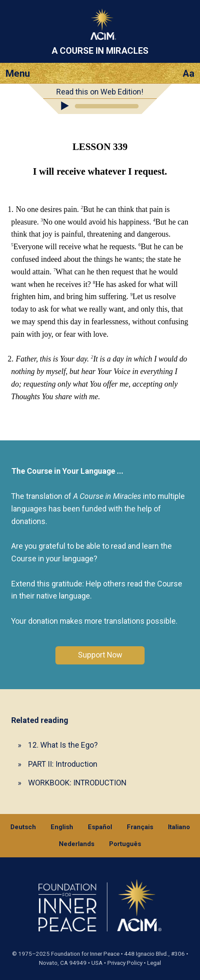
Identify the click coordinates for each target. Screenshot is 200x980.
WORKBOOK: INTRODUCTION (77, 783)
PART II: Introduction (63, 764)
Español (100, 827)
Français (140, 827)
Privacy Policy (125, 963)
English (62, 827)
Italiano (179, 827)
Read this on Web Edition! (100, 92)
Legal (154, 963)
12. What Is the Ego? (63, 745)
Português (125, 844)
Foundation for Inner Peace (85, 954)
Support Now (100, 655)
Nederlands (77, 844)
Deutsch (23, 827)
